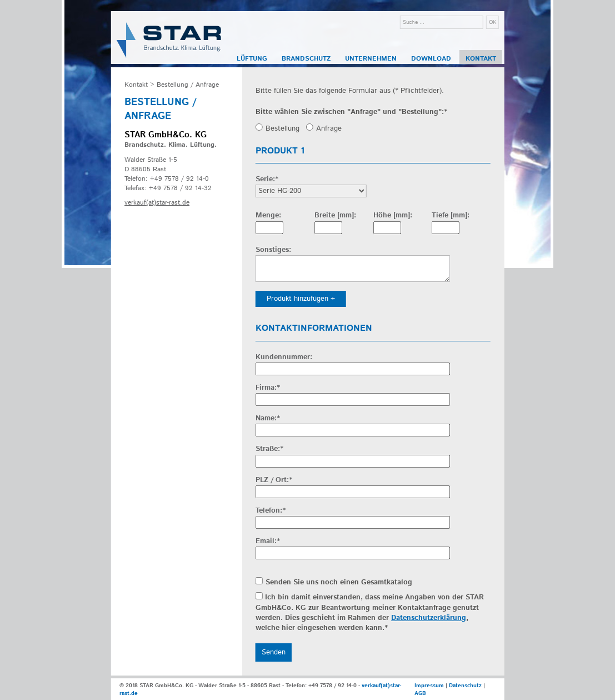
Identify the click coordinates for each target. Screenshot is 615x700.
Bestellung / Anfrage (188, 85)
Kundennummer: (284, 358)
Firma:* (268, 388)
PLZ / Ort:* (274, 480)
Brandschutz (306, 59)
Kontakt (481, 59)
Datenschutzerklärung (429, 618)
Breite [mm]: (335, 216)
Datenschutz (465, 686)
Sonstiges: (273, 250)
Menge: (268, 216)
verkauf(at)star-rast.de (157, 203)
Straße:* (269, 449)
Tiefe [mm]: (451, 216)
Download (431, 59)
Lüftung (252, 59)
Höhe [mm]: (393, 216)
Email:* (268, 542)
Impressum (429, 686)
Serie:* (267, 180)
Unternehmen (371, 59)
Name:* (268, 419)
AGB (420, 693)
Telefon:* (271, 511)
